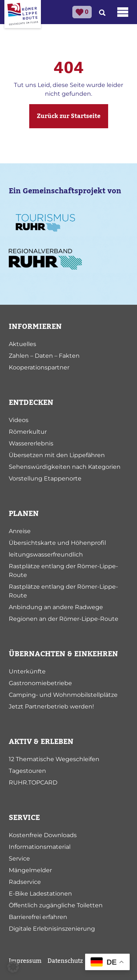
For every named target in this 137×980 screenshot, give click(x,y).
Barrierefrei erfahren (38, 917)
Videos (19, 420)
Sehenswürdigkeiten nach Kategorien (65, 467)
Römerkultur (28, 432)
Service (19, 859)
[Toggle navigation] (123, 12)
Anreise (20, 531)
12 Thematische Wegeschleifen (54, 759)
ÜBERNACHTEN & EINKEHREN (63, 654)
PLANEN (24, 514)
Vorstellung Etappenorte (45, 478)
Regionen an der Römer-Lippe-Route (64, 619)
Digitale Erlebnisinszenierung (52, 929)
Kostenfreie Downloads (43, 835)
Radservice (25, 882)
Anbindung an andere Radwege (56, 607)
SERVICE (24, 818)
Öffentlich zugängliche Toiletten (56, 905)
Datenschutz (65, 961)
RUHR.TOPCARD (33, 783)
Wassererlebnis (31, 443)
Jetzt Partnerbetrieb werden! (51, 706)
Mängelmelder (30, 870)
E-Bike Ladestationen (40, 894)
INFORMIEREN (35, 327)
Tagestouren (27, 771)
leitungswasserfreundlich (46, 554)
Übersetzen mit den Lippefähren (57, 455)
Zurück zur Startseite (69, 116)
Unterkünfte (27, 671)
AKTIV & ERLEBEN (41, 742)
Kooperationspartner (39, 367)
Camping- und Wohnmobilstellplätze (63, 695)
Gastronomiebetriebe (40, 683)
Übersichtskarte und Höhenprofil (57, 543)
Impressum (25, 961)
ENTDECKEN (31, 403)
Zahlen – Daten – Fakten (44, 356)
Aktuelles (22, 344)
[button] (13, 967)
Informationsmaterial (40, 847)
